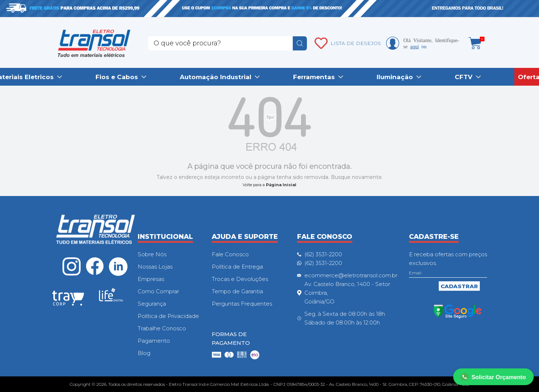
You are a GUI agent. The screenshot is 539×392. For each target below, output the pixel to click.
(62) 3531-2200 (323, 254)
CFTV (464, 77)
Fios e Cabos (117, 77)
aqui (414, 46)
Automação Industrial (216, 77)
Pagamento (154, 341)
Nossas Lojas (155, 267)
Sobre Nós (152, 254)
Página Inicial (281, 185)
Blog (144, 353)
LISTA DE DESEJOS (356, 43)
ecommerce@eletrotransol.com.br (351, 275)
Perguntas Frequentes (242, 304)
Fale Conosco (230, 254)
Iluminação (395, 77)
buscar (300, 43)
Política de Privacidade (168, 316)
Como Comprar (158, 291)
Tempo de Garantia (237, 291)
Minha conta (393, 43)
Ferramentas (314, 77)
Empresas (151, 279)
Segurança (152, 304)
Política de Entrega (237, 267)
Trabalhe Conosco (162, 328)
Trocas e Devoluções (240, 279)
